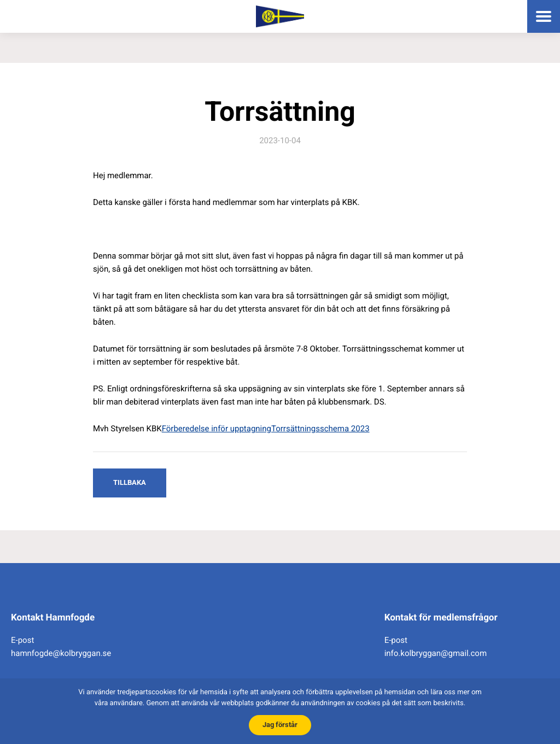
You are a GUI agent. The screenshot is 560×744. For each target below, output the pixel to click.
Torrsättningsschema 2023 (320, 429)
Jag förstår (280, 725)
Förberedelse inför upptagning (217, 429)
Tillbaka (130, 482)
